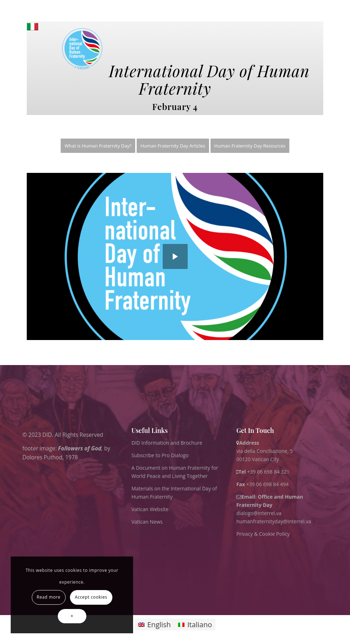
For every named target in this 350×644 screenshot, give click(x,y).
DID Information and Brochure (167, 443)
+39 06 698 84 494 (262, 484)
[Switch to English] (154, 625)
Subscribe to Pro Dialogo (160, 455)
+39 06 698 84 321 (268, 472)
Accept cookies (91, 597)
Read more (49, 597)
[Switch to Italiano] (195, 625)
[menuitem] (98, 146)
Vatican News (147, 522)
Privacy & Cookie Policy (263, 534)
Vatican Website (150, 509)
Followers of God (79, 448)
